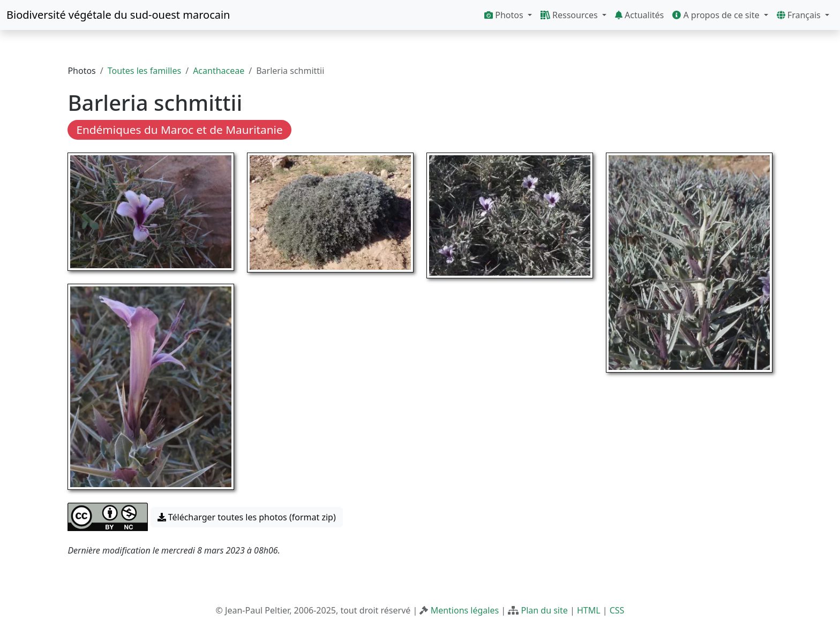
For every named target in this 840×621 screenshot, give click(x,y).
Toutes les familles (144, 71)
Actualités (639, 15)
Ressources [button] (570, 15)
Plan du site (544, 610)
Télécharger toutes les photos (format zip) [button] (247, 517)
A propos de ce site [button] (717, 15)
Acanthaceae (219, 71)
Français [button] (800, 15)
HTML (589, 610)
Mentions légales (465, 610)
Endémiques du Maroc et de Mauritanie (179, 130)
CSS (617, 610)
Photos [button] (505, 15)
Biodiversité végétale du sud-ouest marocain (118, 15)
